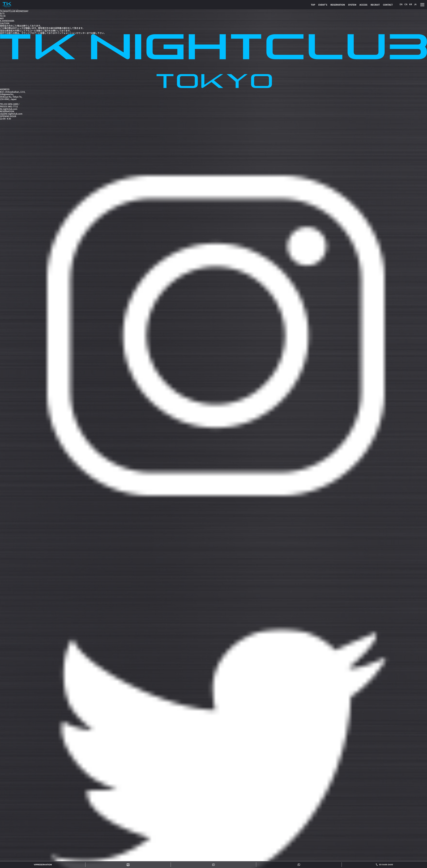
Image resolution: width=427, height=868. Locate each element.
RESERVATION (338, 5)
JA (415, 4)
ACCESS (363, 5)
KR (411, 4)
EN (401, 4)
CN (406, 4)
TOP (313, 5)
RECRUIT (375, 5)
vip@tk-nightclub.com (11, 114)
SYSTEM (352, 5)
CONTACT (388, 5)
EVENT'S (323, 5)
